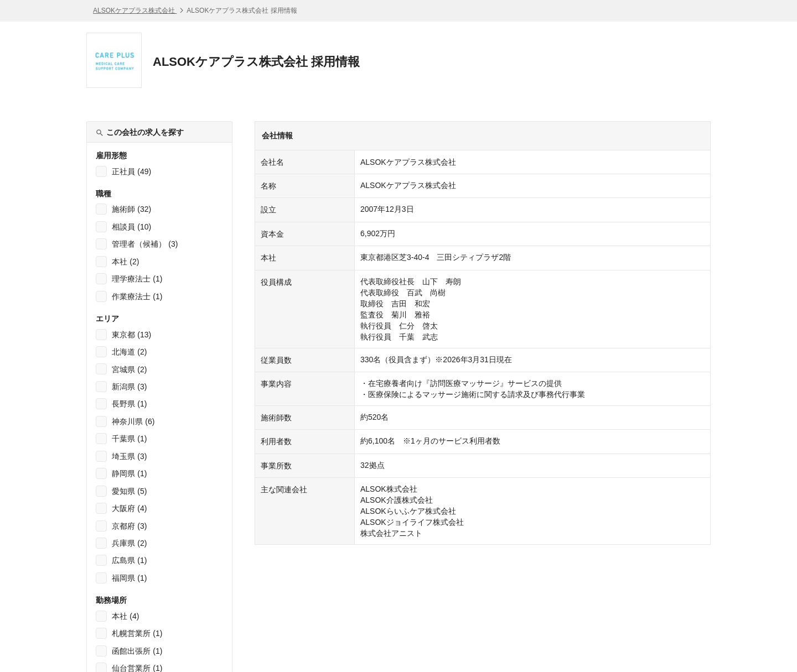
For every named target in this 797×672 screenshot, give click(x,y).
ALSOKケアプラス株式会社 (135, 11)
